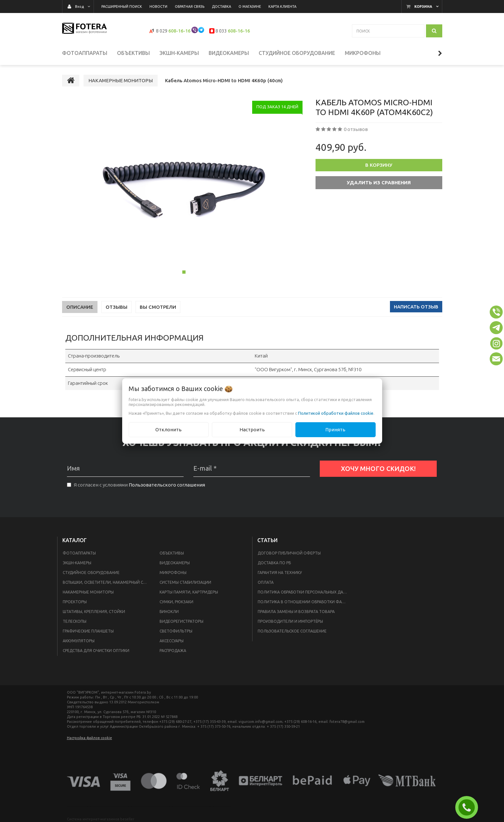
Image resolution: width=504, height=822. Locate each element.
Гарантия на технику (280, 573)
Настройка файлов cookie (90, 738)
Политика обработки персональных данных (305, 592)
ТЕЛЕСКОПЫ (75, 621)
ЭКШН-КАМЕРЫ (77, 563)
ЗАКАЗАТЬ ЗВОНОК (469, 807)
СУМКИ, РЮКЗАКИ (176, 602)
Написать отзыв (416, 307)
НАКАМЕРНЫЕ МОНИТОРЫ (88, 592)
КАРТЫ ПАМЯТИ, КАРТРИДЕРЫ (189, 592)
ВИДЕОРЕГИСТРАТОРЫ (181, 621)
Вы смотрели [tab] (158, 307)
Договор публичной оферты (289, 553)
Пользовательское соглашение (292, 631)
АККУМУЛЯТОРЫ (79, 641)
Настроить (252, 430)
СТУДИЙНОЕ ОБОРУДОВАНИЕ (91, 573)
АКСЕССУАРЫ (172, 641)
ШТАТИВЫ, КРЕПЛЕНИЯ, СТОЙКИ (94, 612)
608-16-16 (179, 31)
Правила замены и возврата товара (296, 612)
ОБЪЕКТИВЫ (172, 553)
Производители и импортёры (290, 621)
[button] (496, 312)
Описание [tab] (80, 307)
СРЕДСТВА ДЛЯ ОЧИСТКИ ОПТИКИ (96, 651)
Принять (335, 430)
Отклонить (168, 430)
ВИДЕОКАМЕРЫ (175, 563)
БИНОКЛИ (169, 612)
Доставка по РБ (274, 563)
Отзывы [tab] (116, 307)
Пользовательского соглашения (167, 485)
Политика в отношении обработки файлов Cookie (305, 602)
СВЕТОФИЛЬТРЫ (176, 631)
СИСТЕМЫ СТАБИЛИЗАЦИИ (185, 582)
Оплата (266, 582)
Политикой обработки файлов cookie (336, 413)
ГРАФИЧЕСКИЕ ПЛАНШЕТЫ (88, 631)
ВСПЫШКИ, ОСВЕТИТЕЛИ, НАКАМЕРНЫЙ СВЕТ (107, 582)
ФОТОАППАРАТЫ (79, 553)
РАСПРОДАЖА (173, 651)
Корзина (423, 7)
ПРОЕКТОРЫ (75, 602)
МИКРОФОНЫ (173, 573)
